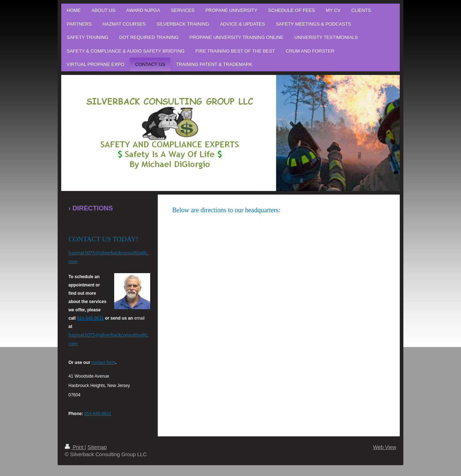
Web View (385, 447)
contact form (103, 362)
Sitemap (97, 447)
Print (75, 447)
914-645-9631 (90, 318)
